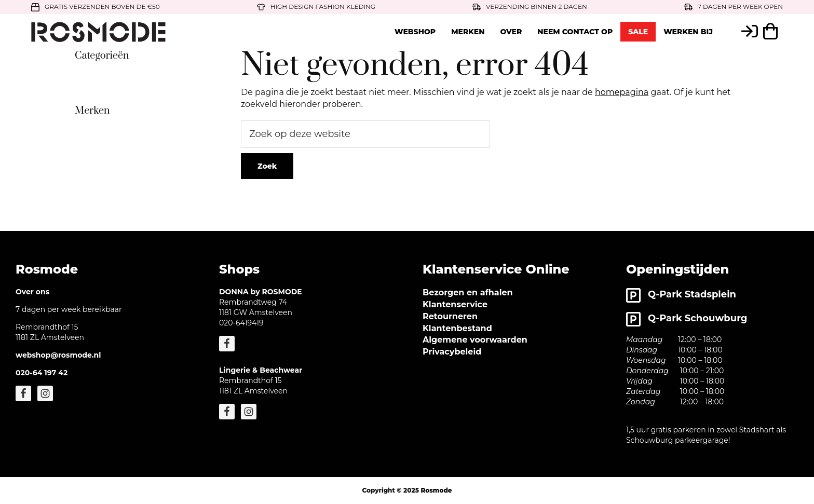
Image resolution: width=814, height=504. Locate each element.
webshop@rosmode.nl (58, 355)
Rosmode (436, 490)
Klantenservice (455, 304)
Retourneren (450, 316)
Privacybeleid (452, 352)
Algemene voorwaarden (475, 340)
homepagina (622, 92)
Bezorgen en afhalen (468, 292)
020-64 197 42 (42, 373)
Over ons (32, 292)
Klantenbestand (457, 328)
